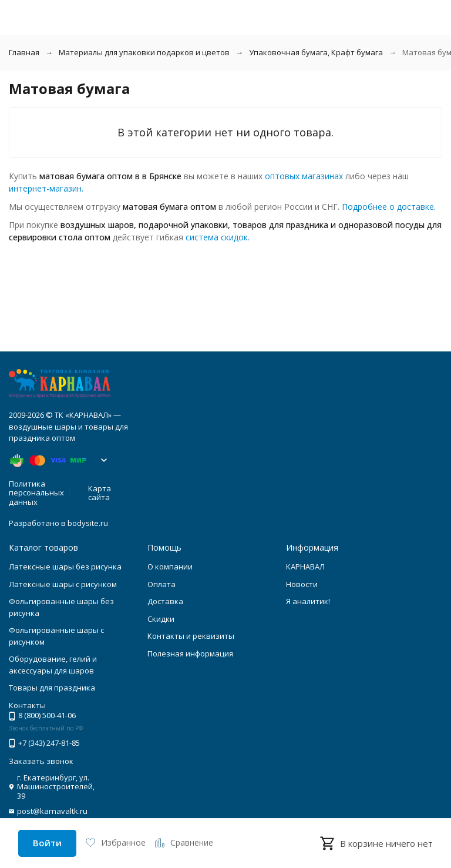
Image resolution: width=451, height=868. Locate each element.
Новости (302, 584)
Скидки (161, 619)
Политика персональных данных (36, 493)
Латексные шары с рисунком (63, 584)
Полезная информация (190, 653)
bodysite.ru (88, 523)
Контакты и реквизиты (191, 636)
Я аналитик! (308, 601)
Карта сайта (100, 493)
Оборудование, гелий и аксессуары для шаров (53, 665)
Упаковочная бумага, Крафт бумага (316, 52)
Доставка (165, 601)
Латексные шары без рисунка (65, 567)
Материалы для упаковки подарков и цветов (144, 52)
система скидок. (218, 237)
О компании (170, 567)
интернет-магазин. (46, 188)
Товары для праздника (52, 688)
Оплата (161, 584)
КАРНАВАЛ (305, 567)
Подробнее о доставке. (389, 207)
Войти (47, 843)
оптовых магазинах (304, 176)
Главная (24, 52)
